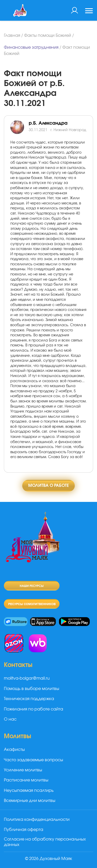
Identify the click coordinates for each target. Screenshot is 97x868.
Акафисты (14, 750)
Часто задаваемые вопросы (33, 760)
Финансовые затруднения (31, 47)
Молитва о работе (48, 486)
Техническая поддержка (29, 699)
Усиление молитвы (23, 770)
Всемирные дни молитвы (30, 801)
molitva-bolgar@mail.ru (27, 678)
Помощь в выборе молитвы (32, 689)
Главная (12, 35)
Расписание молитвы (26, 780)
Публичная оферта (24, 830)
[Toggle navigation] (89, 11)
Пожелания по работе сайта (33, 709)
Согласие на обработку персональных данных (45, 842)
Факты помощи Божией (48, 35)
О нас (10, 719)
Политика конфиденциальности (37, 820)
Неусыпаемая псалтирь (29, 791)
